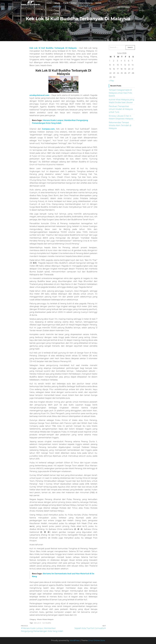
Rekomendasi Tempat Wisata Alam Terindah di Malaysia (120, 125)
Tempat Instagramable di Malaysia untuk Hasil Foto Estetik (120, 93)
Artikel (74, 3)
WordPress (75, 640)
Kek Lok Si (37, 623)
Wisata (57, 3)
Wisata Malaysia (86, 3)
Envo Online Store (97, 640)
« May (111, 81)
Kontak (98, 3)
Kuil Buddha (47, 623)
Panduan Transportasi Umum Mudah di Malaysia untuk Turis (121, 109)
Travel (66, 3)
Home (49, 3)
